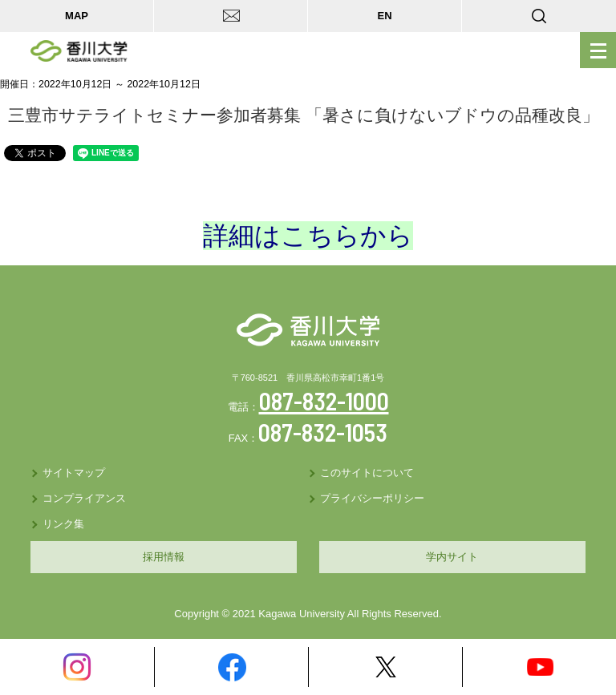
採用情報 (164, 557)
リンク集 (63, 524)
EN (384, 16)
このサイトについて (367, 473)
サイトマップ (74, 473)
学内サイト (452, 557)
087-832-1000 (324, 401)
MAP (77, 16)
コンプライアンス (84, 498)
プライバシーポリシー (372, 498)
